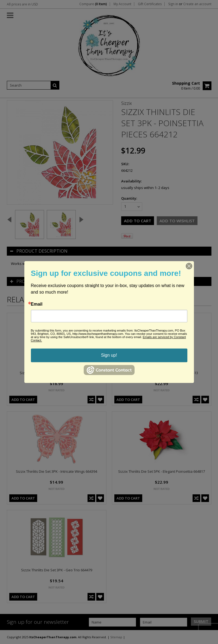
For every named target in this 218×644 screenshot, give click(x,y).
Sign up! (109, 355)
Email (37, 304)
